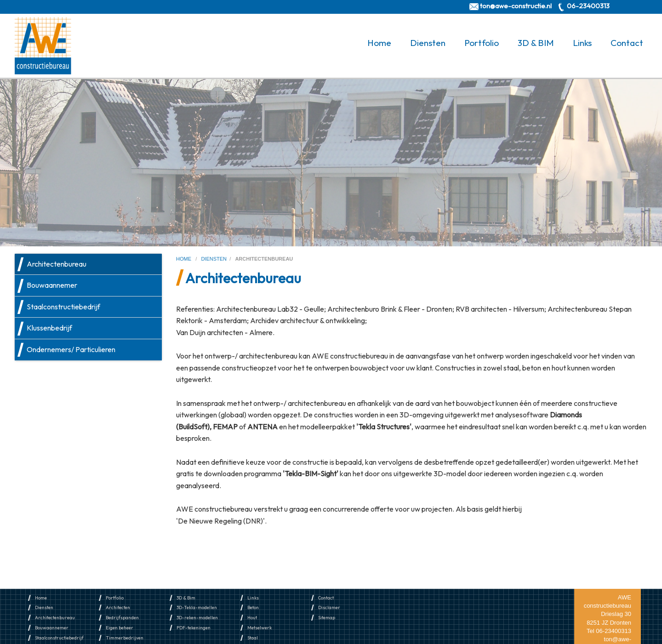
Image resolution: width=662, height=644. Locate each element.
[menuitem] (381, 43)
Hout (252, 618)
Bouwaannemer (52, 285)
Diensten (428, 43)
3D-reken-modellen (197, 618)
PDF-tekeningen (194, 628)
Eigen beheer (120, 628)
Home (379, 43)
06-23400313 (588, 6)
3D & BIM (536, 43)
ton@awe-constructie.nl (516, 6)
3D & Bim (186, 598)
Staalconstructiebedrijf (63, 307)
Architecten (118, 607)
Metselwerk (260, 628)
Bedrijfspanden (122, 618)
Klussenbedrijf (49, 328)
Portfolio (482, 43)
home (184, 259)
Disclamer (329, 607)
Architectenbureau (57, 264)
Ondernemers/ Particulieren (71, 349)
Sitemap (327, 618)
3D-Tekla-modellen (197, 607)
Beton (253, 607)
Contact (627, 43)
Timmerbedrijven (125, 638)
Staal (253, 638)
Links (582, 43)
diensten (214, 259)
